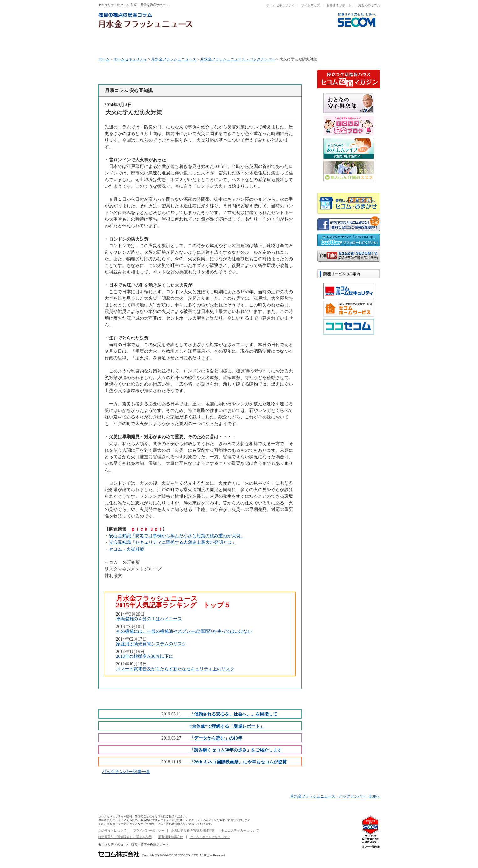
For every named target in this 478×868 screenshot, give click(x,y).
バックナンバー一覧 (357, 43)
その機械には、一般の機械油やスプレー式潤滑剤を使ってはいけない (184, 631)
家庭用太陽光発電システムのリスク (151, 644)
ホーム (104, 59)
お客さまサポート (339, 5)
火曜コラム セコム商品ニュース (169, 43)
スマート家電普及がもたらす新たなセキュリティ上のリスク (175, 669)
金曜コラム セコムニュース (310, 43)
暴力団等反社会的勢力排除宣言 (193, 831)
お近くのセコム (369, 5)
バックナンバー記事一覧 (126, 772)
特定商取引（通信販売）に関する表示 (125, 837)
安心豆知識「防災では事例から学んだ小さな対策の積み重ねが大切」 (177, 536)
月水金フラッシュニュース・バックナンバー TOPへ (335, 796)
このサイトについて (112, 831)
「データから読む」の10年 (216, 738)
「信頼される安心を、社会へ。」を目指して (234, 714)
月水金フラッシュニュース (174, 59)
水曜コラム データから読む (216, 43)
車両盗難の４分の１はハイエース (149, 619)
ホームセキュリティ (280, 5)
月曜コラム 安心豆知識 (122, 43)
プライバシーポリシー (149, 831)
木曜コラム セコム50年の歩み (263, 43)
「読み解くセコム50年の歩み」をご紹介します (236, 750)
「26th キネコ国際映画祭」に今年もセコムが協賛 (238, 762)
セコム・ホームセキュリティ (210, 837)
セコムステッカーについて (240, 831)
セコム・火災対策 (126, 549)
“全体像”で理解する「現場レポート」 (227, 726)
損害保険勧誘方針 (171, 837)
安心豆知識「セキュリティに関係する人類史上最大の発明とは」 (172, 542)
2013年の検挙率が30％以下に (145, 656)
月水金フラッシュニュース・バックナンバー (238, 59)
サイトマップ (311, 5)
